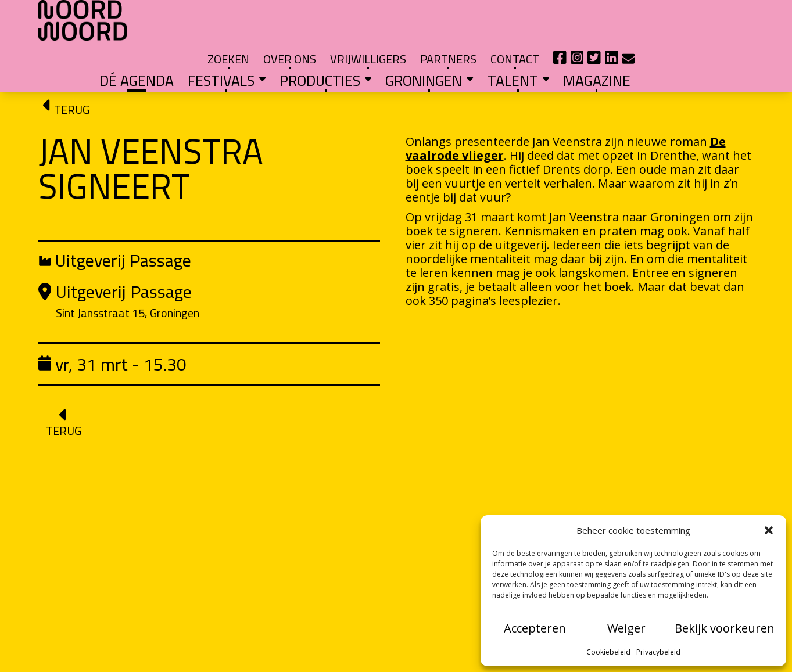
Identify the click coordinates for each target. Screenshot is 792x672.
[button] (769, 530)
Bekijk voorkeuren (725, 628)
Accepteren (535, 628)
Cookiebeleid (608, 652)
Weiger (626, 628)
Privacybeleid (658, 652)
